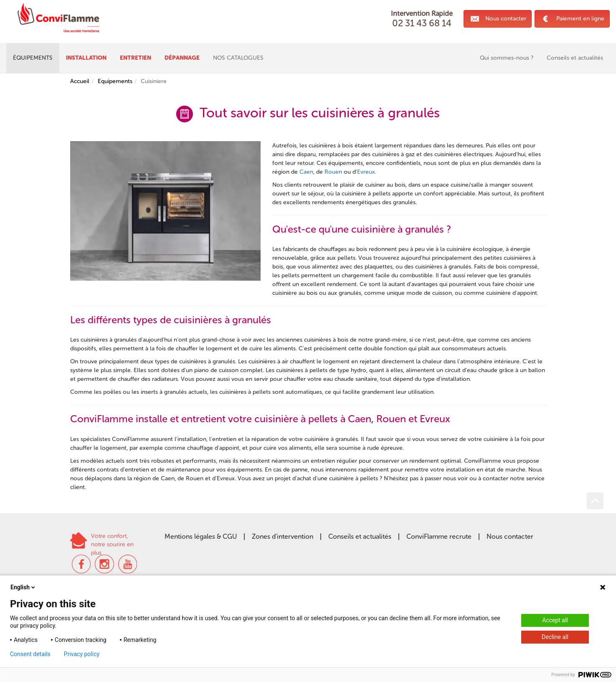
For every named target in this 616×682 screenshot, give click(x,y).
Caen (306, 172)
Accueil (80, 81)
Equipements (115, 81)
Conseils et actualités (360, 536)
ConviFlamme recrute (439, 536)
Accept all (555, 620)
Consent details (30, 654)
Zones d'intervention (283, 536)
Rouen (333, 172)
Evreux (366, 172)
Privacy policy (82, 654)
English (23, 587)
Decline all (555, 637)
